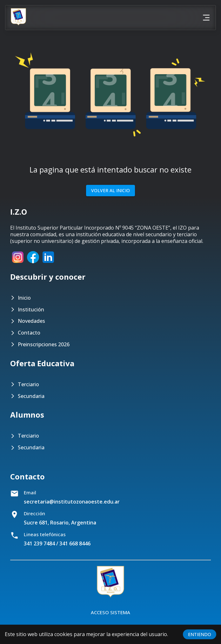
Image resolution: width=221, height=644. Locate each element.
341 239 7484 (39, 543)
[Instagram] (18, 263)
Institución (31, 310)
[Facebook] (33, 263)
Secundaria (31, 396)
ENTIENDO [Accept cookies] (200, 634)
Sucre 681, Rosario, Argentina (60, 523)
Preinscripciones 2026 (44, 345)
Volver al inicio (110, 191)
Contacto (29, 333)
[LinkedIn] (48, 263)
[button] (110, 97)
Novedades (31, 321)
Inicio (24, 298)
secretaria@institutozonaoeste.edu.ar (72, 502)
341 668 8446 (75, 543)
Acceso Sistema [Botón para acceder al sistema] (110, 612)
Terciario (28, 384)
